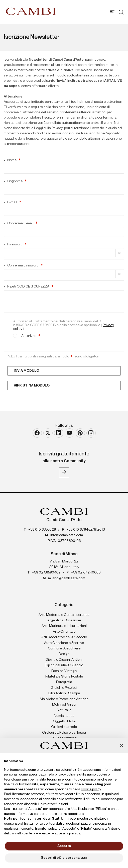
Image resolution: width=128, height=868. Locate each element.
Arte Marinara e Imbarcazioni (64, 626)
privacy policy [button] (65, 775)
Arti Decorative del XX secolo (64, 637)
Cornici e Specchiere (64, 648)
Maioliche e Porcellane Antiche (64, 699)
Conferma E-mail (21, 223)
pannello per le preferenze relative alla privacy (45, 833)
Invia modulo (26, 371)
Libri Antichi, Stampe (64, 693)
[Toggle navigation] (112, 12)
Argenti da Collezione (64, 620)
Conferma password (23, 265)
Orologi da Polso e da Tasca (64, 733)
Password (15, 244)
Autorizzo (27, 335)
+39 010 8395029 (42, 530)
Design (64, 654)
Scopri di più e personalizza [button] (64, 858)
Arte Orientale (64, 632)
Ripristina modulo (32, 385)
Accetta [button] (64, 846)
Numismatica (64, 716)
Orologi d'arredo (64, 727)
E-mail (12, 202)
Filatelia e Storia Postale (64, 677)
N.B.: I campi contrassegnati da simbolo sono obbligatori (53, 356)
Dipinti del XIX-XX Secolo (64, 665)
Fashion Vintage (64, 671)
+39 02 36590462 (46, 572)
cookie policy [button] (91, 789)
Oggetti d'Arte (64, 721)
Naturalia (64, 710)
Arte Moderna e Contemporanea (64, 615)
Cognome (15, 181)
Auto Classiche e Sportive (64, 643)
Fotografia (64, 682)
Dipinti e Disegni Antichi (64, 660)
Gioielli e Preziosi (64, 688)
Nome (12, 160)
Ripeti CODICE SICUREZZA (29, 286)
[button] (121, 746)
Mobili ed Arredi (64, 705)
